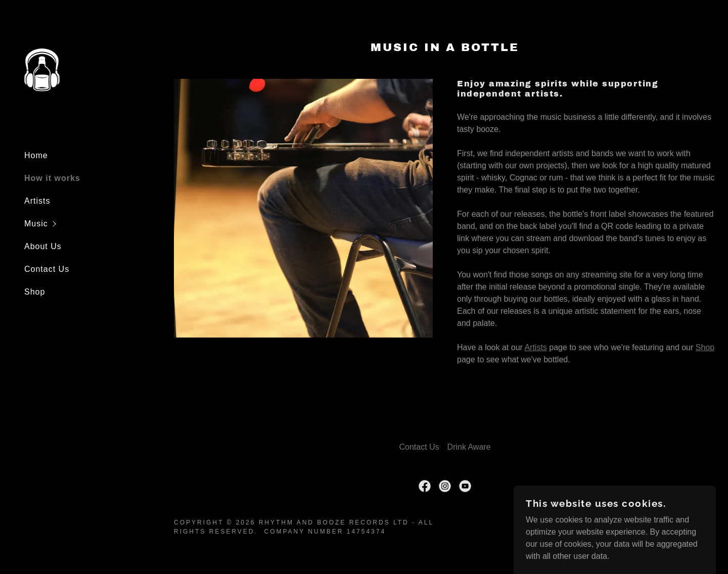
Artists (535, 347)
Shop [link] (35, 292)
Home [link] (36, 155)
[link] (42, 70)
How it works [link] (52, 178)
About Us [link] (43, 246)
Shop (705, 347)
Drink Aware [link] (469, 447)
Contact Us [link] (47, 269)
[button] (93, 224)
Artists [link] (37, 201)
